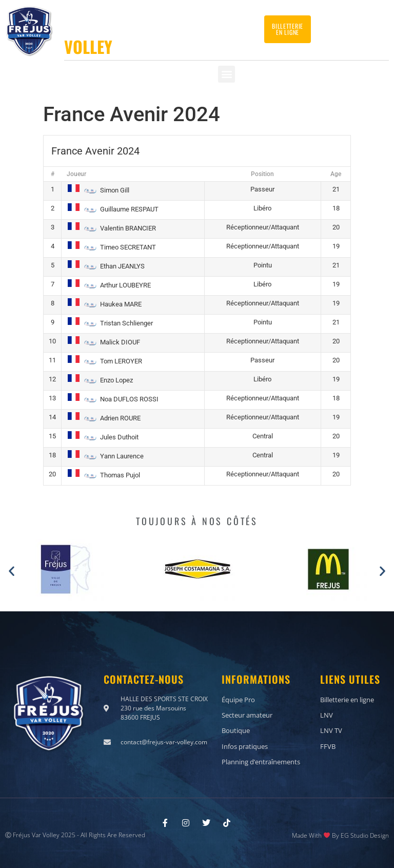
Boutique (236, 730)
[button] (226, 74)
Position (262, 174)
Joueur (76, 174)
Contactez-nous (351, 25)
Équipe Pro (238, 700)
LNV (327, 715)
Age (336, 174)
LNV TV (331, 730)
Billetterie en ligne (347, 700)
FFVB (328, 746)
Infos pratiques (245, 746)
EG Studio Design (365, 835)
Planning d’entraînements (261, 761)
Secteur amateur (247, 715)
